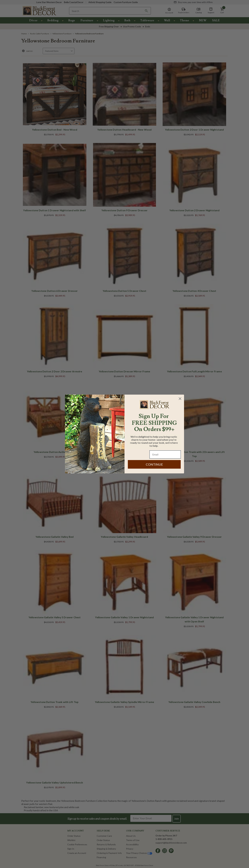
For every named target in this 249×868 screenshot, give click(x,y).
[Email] (165, 454)
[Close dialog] (180, 399)
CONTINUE (154, 464)
